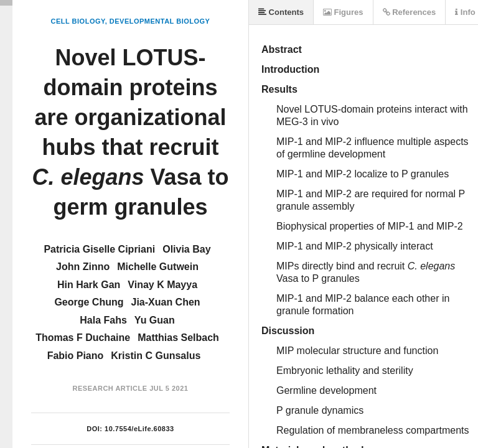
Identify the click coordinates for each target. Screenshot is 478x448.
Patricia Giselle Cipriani (99, 249)
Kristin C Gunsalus (156, 356)
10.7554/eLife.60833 (139, 429)
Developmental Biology (160, 21)
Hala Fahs (103, 320)
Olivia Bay (186, 249)
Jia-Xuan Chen (165, 302)
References (410, 12)
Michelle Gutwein (158, 267)
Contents (281, 12)
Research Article (110, 388)
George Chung (89, 302)
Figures (343, 12)
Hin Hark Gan (89, 285)
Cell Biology (78, 21)
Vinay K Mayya (162, 285)
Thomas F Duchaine (83, 338)
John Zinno (83, 267)
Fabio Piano (76, 356)
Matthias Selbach (178, 338)
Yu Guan (155, 320)
